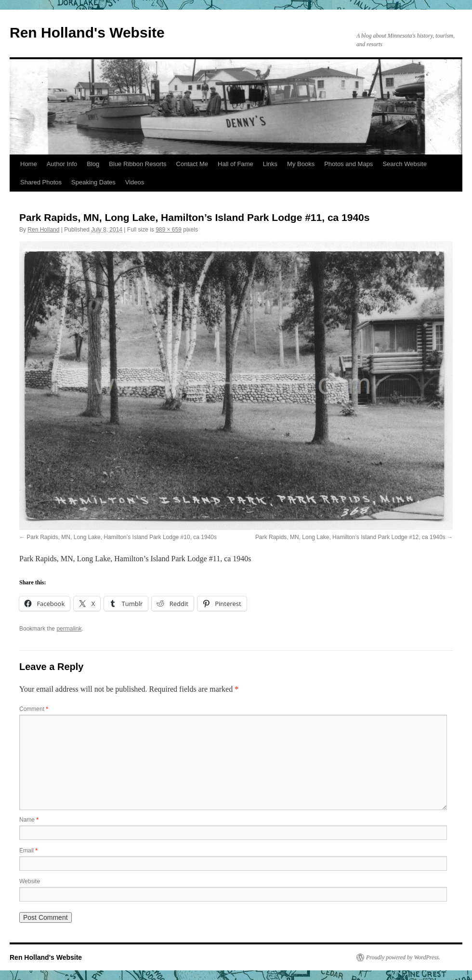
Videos (135, 182)
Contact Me (192, 164)
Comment (34, 709)
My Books (301, 164)
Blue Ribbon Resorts (138, 164)
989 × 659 (169, 230)
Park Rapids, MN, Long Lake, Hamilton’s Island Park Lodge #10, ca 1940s (122, 537)
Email (28, 851)
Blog (93, 164)
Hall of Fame (236, 164)
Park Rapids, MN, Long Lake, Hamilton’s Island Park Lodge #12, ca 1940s (350, 537)
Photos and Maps (348, 164)
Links (270, 164)
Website (30, 881)
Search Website (405, 164)
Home (29, 164)
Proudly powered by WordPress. (403, 957)
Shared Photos (41, 182)
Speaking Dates (93, 182)
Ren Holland (43, 230)
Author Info (62, 164)
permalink (69, 629)
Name (29, 820)
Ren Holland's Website (87, 32)
